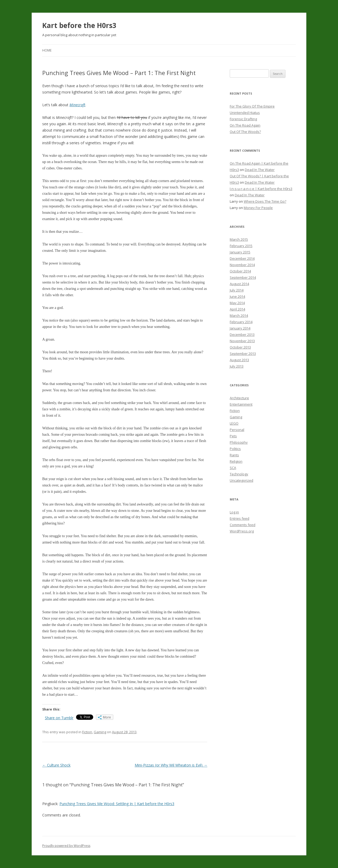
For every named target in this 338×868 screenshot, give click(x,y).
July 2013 (237, 366)
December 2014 (242, 258)
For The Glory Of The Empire (252, 106)
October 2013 (240, 347)
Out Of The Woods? (245, 132)
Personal (237, 430)
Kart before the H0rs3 (79, 25)
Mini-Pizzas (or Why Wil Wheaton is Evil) (171, 765)
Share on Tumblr (59, 718)
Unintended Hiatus (245, 113)
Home (47, 50)
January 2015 (240, 252)
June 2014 (237, 296)
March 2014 (239, 315)
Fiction (87, 732)
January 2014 (240, 328)
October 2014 (240, 271)
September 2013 (243, 354)
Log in (234, 512)
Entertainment (241, 404)
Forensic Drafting (243, 119)
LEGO (234, 423)
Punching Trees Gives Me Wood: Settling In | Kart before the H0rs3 (117, 804)
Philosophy (239, 442)
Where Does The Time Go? (265, 201)
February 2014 (241, 322)
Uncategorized (241, 480)
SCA (233, 468)
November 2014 (242, 265)
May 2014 (237, 303)
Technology (239, 474)
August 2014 (239, 284)
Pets (233, 436)
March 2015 (239, 239)
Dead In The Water (260, 170)
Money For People (258, 208)
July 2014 (237, 290)
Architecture (239, 398)
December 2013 (242, 335)
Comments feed (243, 525)
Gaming (100, 732)
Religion (236, 461)
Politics (235, 449)
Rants (234, 455)
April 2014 (237, 309)
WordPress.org (242, 531)
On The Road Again (245, 125)
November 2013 (242, 341)
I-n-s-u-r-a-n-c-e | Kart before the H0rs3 (261, 189)
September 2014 (243, 277)
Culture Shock (56, 765)
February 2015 (241, 246)
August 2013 (239, 360)
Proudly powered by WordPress (66, 846)
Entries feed (240, 518)
